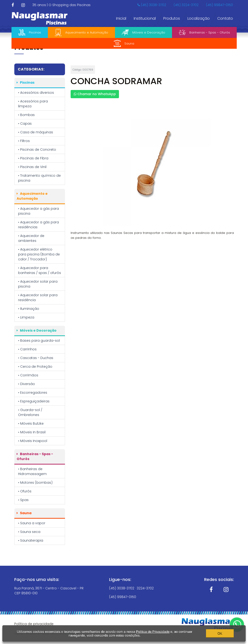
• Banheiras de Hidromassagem (32, 471)
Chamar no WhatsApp (95, 94)
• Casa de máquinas (36, 132)
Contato (225, 18)
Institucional (145, 18)
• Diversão (27, 384)
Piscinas (30, 32)
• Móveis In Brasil (32, 432)
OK (220, 633)
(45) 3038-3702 (152, 5)
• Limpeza (26, 317)
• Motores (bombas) (35, 483)
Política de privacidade (34, 624)
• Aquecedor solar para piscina (38, 284)
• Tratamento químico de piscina (39, 178)
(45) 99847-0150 (219, 5)
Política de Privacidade (153, 631)
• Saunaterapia (31, 540)
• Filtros (24, 141)
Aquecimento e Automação (81, 33)
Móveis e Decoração (143, 32)
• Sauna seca (29, 532)
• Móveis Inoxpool (33, 441)
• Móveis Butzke (31, 423)
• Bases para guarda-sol (39, 341)
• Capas (25, 124)
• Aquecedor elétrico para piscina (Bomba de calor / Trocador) (39, 254)
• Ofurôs (25, 491)
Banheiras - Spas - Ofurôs (204, 32)
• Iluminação (29, 309)
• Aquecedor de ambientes (31, 238)
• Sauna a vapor (32, 523)
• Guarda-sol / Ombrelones (30, 412)
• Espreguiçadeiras (34, 401)
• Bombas (26, 115)
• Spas (23, 500)
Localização (199, 18)
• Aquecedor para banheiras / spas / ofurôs (40, 270)
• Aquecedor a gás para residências (38, 225)
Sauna (124, 43)
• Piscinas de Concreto (37, 150)
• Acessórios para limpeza (33, 104)
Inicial (121, 18)
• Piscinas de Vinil (32, 167)
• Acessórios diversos (36, 93)
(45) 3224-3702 (186, 5)
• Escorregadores (33, 393)
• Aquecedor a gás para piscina (38, 211)
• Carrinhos (27, 349)
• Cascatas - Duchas (36, 358)
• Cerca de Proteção (35, 367)
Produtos (172, 18)
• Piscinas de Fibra (33, 158)
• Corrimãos (28, 375)
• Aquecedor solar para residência (38, 298)
